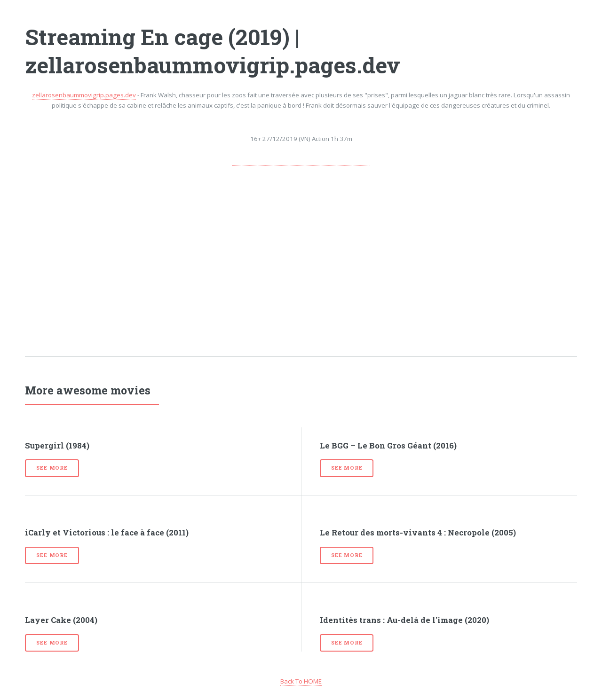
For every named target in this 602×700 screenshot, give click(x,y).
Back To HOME (301, 681)
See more (52, 468)
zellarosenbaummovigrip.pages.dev (84, 95)
